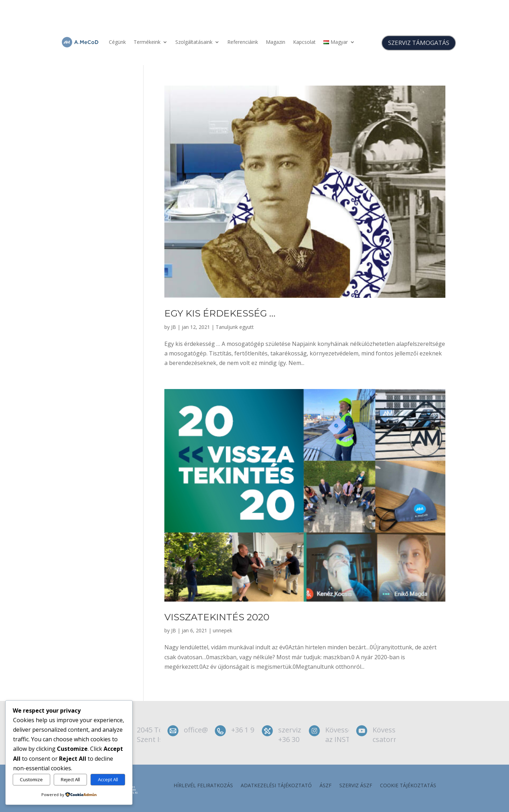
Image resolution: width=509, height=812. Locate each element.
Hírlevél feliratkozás (203, 786)
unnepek (223, 630)
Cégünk (117, 42)
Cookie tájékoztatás (408, 786)
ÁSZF (326, 786)
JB (174, 327)
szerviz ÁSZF (356, 786)
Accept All (108, 779)
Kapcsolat (304, 42)
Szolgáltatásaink (194, 42)
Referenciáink (243, 42)
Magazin (276, 42)
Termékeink (147, 42)
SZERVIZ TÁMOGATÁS (419, 43)
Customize (31, 779)
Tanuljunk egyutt (235, 327)
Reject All (70, 779)
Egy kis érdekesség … (220, 313)
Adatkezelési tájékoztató (276, 786)
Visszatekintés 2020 (217, 617)
